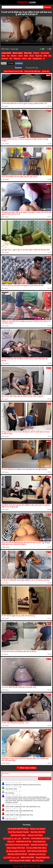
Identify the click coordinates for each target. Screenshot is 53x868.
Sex (50, 56)
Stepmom (17, 58)
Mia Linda (28, 53)
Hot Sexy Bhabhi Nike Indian (36, 848)
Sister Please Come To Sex (13, 71)
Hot (11, 58)
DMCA (26, 866)
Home (15, 866)
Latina (20, 56)
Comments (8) (32, 68)
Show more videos (27, 768)
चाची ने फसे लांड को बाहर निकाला (37, 851)
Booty (32, 56)
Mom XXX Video (38, 861)
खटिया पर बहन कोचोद (27, 857)
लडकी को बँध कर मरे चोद (24, 842)
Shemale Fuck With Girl (39, 845)
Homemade (45, 53)
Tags (20, 866)
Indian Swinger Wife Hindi (16, 848)
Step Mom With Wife (38, 832)
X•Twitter (11, 63)
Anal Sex (5, 58)
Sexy (3, 56)
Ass (8, 56)
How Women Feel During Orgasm (17, 845)
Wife (45, 56)
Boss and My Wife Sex (32, 71)
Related (18, 68)
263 (42, 49)
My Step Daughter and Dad (16, 851)
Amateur (36, 53)
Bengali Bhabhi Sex (43, 857)
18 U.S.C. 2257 (35, 866)
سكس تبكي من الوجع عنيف (12, 838)
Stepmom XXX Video (35, 835)
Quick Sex (46, 71)
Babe (26, 56)
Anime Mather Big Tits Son (40, 838)
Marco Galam (18, 53)
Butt (30, 58)
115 (49, 49)
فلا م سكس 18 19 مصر (11, 857)
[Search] (22, 7)
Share (4, 63)
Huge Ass (39, 56)
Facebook (19, 63)
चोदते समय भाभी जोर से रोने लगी (17, 854)
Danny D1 (11, 842)
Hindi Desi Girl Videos (18, 835)
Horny (24, 58)
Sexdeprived (37, 58)
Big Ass (14, 56)
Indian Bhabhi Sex (39, 842)
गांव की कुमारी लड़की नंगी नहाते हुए (18, 829)
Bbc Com (26, 838)
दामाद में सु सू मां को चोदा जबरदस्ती (20, 861)
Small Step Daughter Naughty (19, 832)
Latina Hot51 (6, 53)
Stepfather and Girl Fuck (37, 854)
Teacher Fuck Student (38, 829)
